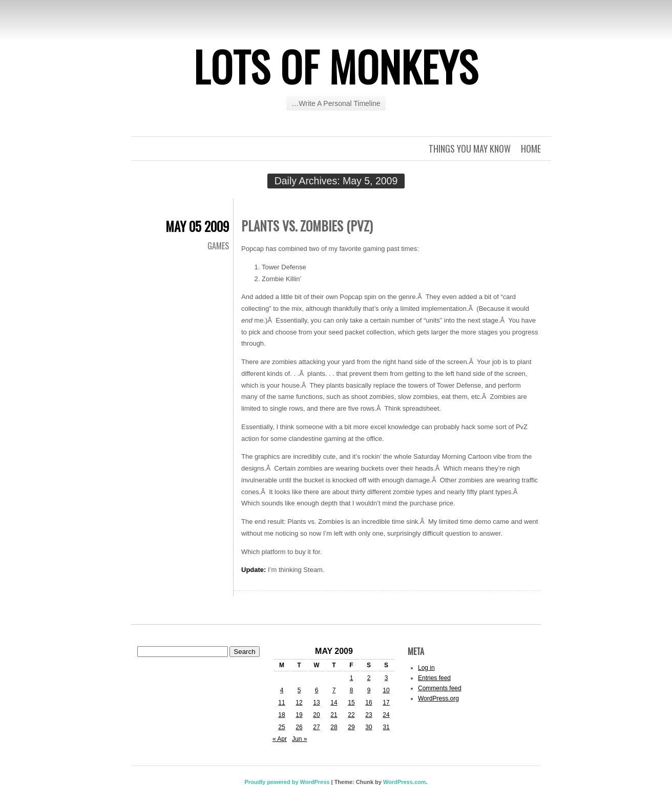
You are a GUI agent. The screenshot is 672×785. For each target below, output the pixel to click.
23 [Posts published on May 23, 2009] (369, 715)
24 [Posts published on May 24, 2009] (386, 715)
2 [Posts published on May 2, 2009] (369, 678)
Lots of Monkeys (336, 66)
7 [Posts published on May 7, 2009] (334, 690)
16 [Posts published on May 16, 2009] (369, 703)
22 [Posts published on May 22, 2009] (351, 715)
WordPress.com (405, 782)
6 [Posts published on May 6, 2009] (317, 690)
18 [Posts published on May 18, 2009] (281, 715)
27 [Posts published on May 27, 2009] (316, 727)
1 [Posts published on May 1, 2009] (352, 678)
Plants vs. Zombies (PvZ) (307, 226)
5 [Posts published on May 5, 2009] (299, 690)
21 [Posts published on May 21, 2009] (334, 715)
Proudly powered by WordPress (287, 782)
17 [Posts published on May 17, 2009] (386, 703)
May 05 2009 (197, 226)
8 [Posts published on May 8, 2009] (352, 690)
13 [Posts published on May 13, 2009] (316, 703)
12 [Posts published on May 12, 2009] (299, 703)
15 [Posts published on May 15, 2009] (351, 703)
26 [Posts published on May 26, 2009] (299, 727)
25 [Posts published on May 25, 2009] (281, 727)
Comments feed (440, 688)
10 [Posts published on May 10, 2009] (386, 690)
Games (218, 246)
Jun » (299, 739)
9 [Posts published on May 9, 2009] (369, 690)
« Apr (280, 739)
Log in (426, 668)
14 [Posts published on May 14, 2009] (334, 703)
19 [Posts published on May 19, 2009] (299, 715)
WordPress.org (438, 698)
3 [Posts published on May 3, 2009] (386, 678)
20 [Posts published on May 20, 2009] (316, 715)
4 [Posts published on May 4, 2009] (282, 690)
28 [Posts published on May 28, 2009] (334, 727)
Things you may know (470, 148)
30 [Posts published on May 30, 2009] (369, 727)
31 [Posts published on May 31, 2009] (386, 727)
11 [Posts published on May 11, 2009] (281, 703)
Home (531, 148)
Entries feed (434, 678)
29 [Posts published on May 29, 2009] (351, 727)
